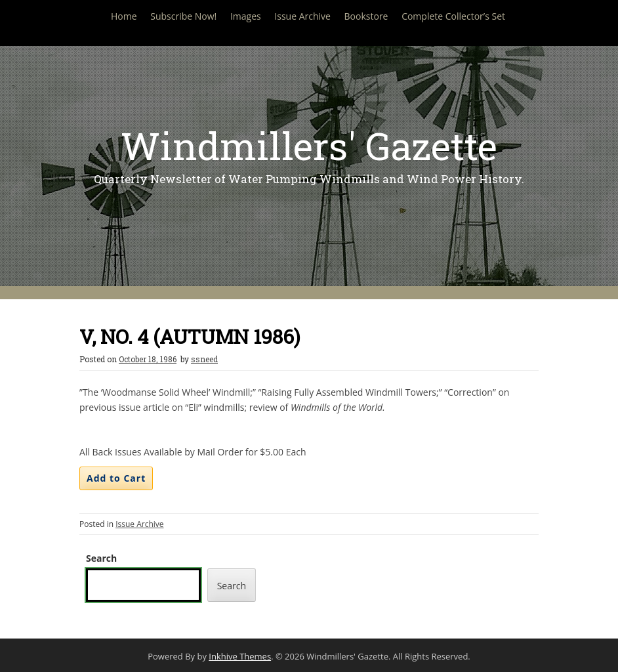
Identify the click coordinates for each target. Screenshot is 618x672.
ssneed (204, 359)
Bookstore (366, 16)
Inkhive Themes (240, 656)
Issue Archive (302, 16)
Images (246, 16)
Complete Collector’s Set (453, 16)
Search (101, 558)
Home (124, 16)
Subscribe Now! (183, 16)
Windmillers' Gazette (309, 145)
